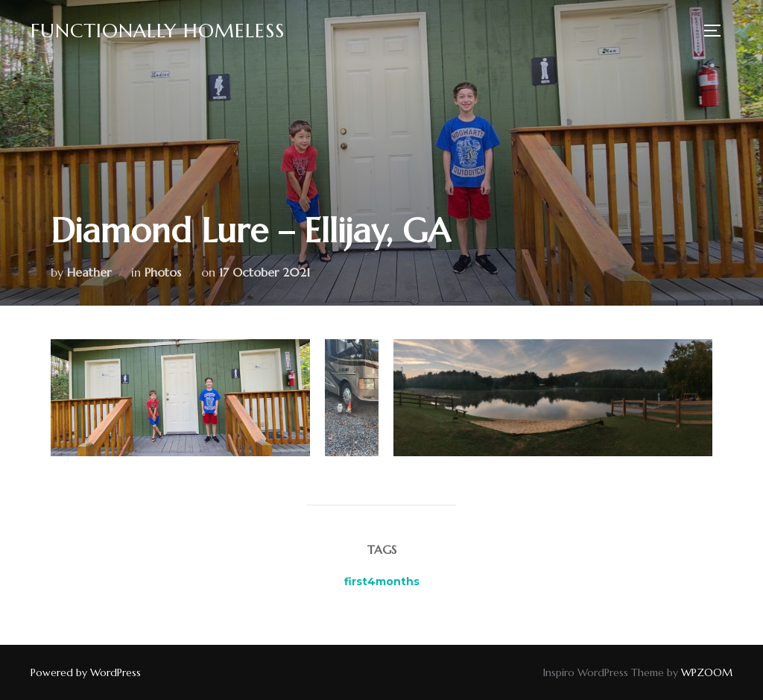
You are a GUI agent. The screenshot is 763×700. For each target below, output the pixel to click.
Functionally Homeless (158, 31)
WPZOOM (707, 672)
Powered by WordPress (86, 672)
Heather (89, 272)
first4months (382, 581)
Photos (163, 272)
